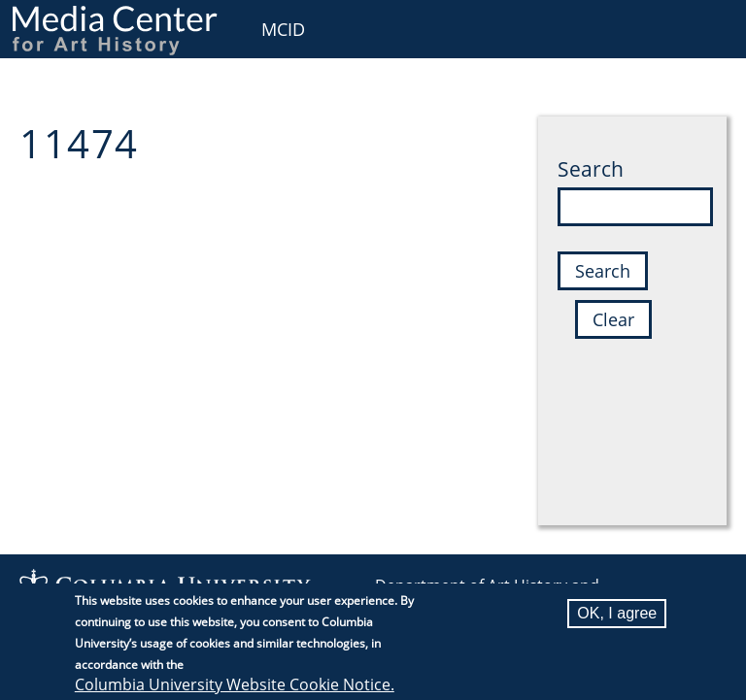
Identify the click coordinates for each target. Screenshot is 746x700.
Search (591, 169)
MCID (283, 29)
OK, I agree (617, 615)
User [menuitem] (710, 26)
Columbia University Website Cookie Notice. (235, 686)
